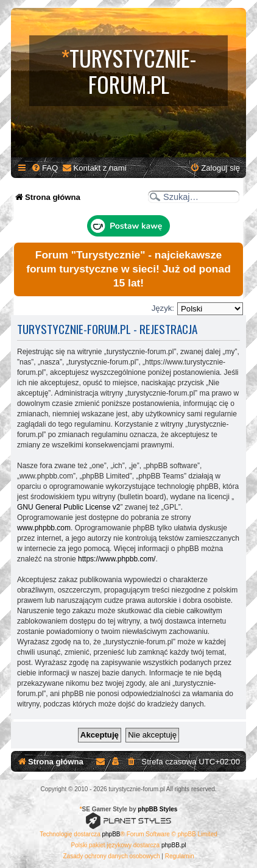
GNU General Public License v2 (69, 507)
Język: (163, 308)
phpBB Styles (157, 809)
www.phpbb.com (44, 528)
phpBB (111, 834)
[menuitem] (44, 168)
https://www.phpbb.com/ (117, 559)
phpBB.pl (174, 845)
